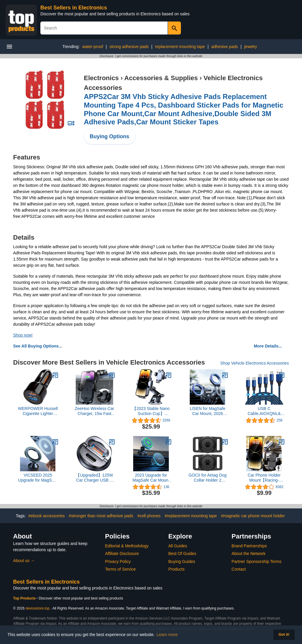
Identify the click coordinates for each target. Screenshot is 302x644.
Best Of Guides (182, 554)
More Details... (268, 346)
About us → (24, 561)
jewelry (251, 47)
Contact (239, 569)
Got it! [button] (284, 635)
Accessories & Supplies (161, 78)
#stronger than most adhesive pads (101, 516)
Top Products (25, 598)
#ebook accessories (47, 516)
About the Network (249, 554)
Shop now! (23, 335)
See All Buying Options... (38, 346)
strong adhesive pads (129, 47)
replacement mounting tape (180, 47)
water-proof (93, 47)
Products (176, 569)
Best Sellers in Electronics (74, 8)
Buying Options (110, 136)
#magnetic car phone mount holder (253, 516)
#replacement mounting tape (191, 516)
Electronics (102, 78)
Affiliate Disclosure (122, 554)
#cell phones (149, 516)
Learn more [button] (167, 635)
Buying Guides (182, 561)
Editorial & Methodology (127, 546)
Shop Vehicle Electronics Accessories (255, 363)
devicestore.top (38, 608)
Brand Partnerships (249, 546)
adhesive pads (225, 47)
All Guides (178, 546)
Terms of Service (121, 569)
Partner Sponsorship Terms (256, 561)
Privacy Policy (118, 561)
